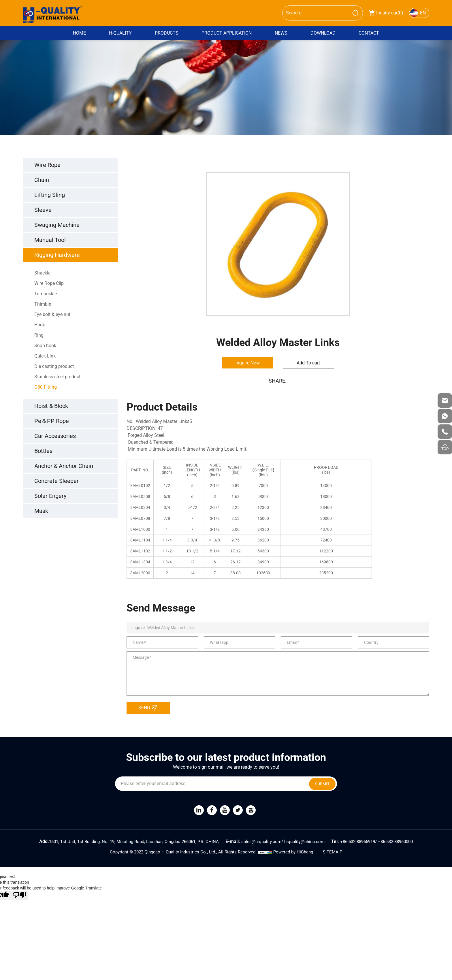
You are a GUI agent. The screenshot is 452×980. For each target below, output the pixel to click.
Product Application (227, 33)
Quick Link (45, 356)
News (281, 33)
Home (79, 33)
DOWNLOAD (323, 33)
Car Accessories (55, 436)
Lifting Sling (50, 195)
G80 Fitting (46, 387)
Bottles (43, 451)
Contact (369, 33)
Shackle (42, 273)
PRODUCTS (167, 33)
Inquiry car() (386, 13)
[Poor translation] (19, 895)
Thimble (43, 304)
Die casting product (54, 366)
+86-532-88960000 (395, 842)
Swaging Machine (57, 225)
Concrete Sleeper (56, 481)
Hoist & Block (51, 406)
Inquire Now (248, 363)
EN (423, 13)
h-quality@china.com (304, 842)
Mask (41, 511)
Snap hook (45, 346)
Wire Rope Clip (49, 283)
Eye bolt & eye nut (52, 314)
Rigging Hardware (57, 255)
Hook (40, 325)
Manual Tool (50, 240)
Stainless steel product (57, 377)
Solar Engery (50, 496)
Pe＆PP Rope (52, 421)
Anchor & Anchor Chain (64, 466)
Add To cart (308, 363)
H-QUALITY (120, 33)
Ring (39, 335)
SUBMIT (322, 784)
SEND (149, 708)
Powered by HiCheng (293, 852)
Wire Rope (47, 165)
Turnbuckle (46, 294)
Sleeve (43, 210)
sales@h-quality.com (261, 842)
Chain (42, 180)
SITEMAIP (333, 852)
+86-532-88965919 (358, 842)
